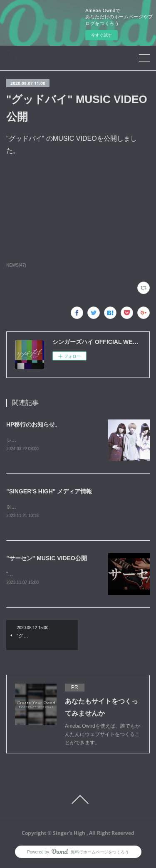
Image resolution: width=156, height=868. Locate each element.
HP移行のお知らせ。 (33, 424)
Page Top (78, 801)
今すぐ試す (102, 35)
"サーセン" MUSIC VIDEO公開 (47, 559)
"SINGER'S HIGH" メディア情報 (49, 492)
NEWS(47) (16, 265)
